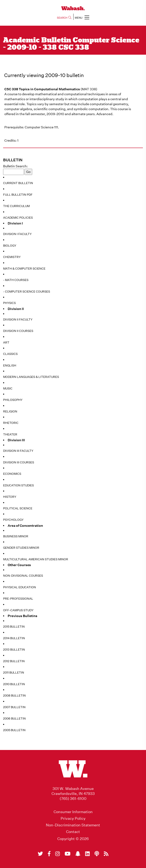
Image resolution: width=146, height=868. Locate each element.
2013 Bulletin (14, 650)
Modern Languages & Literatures (31, 377)
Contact (73, 832)
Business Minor (16, 536)
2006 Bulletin (14, 719)
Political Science (18, 508)
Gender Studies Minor (21, 548)
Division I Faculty (17, 234)
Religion (10, 411)
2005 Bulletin (14, 730)
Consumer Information (73, 812)
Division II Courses (18, 331)
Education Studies (18, 485)
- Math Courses (16, 280)
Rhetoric (11, 423)
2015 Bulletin (14, 627)
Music (8, 388)
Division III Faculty (18, 451)
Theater (10, 434)
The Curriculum (16, 206)
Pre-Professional (18, 599)
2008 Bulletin (14, 696)
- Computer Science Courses (27, 292)
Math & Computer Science (24, 269)
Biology (10, 246)
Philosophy (13, 400)
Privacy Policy (73, 819)
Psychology (13, 520)
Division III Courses (19, 462)
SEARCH (64, 18)
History (10, 497)
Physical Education (20, 587)
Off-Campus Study (18, 610)
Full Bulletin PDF (18, 195)
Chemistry (12, 257)
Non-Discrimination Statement (73, 825)
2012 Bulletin (14, 661)
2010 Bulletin (14, 684)
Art (6, 342)
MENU (82, 17)
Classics (10, 354)
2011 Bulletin (14, 673)
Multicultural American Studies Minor (36, 559)
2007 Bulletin (14, 707)
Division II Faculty (18, 319)
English (10, 365)
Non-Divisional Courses (23, 576)
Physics (9, 303)
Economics (12, 474)
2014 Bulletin (14, 638)
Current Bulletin (18, 183)
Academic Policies (18, 218)
